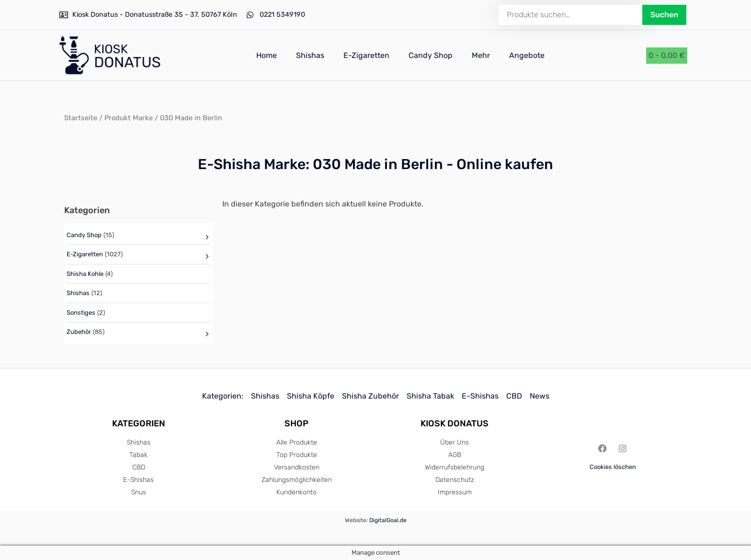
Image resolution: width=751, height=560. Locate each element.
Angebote (527, 55)
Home (267, 55)
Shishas (310, 55)
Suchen (664, 15)
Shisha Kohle (85, 274)
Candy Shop (431, 55)
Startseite (81, 118)
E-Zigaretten (366, 55)
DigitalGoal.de (388, 520)
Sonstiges (81, 313)
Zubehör (79, 332)
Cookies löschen (613, 467)
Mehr (481, 55)
